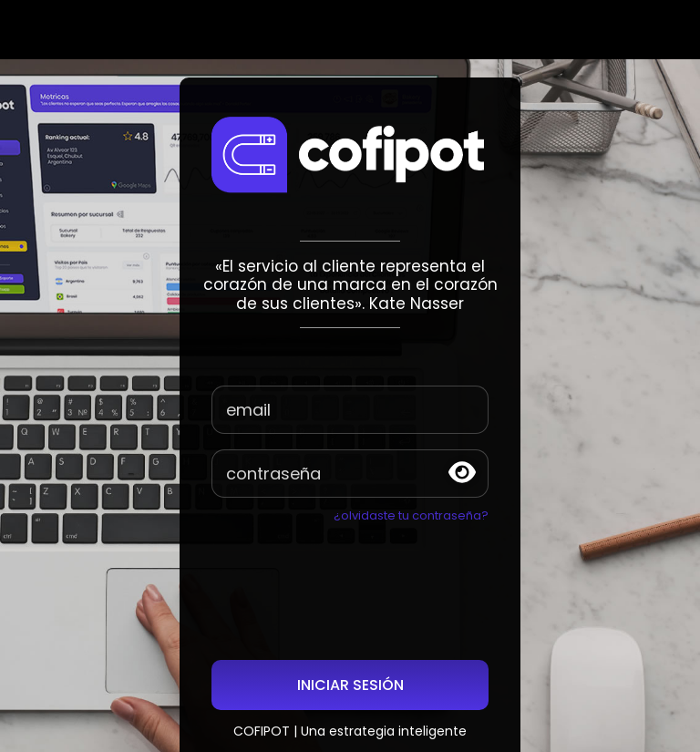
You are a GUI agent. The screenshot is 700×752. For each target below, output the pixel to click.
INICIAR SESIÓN (350, 685)
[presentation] (350, 570)
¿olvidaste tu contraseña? (411, 515)
